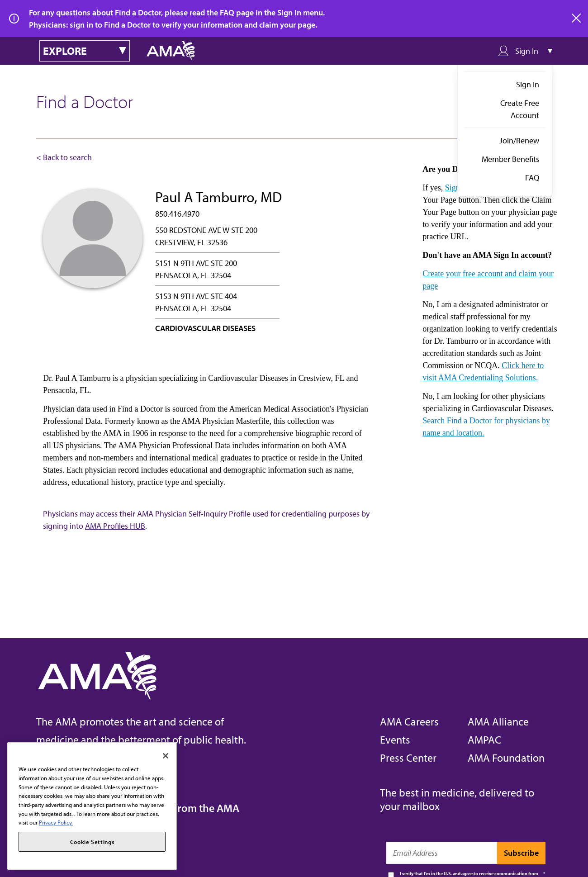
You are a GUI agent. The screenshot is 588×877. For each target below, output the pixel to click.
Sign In (528, 84)
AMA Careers (409, 721)
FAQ (532, 178)
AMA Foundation (506, 758)
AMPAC (484, 740)
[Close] (166, 756)
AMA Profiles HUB (115, 526)
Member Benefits (510, 159)
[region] (92, 806)
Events (395, 740)
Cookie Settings (92, 842)
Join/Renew (519, 140)
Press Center (408, 758)
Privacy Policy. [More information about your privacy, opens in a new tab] (56, 822)
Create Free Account (520, 109)
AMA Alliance (498, 721)
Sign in (457, 188)
